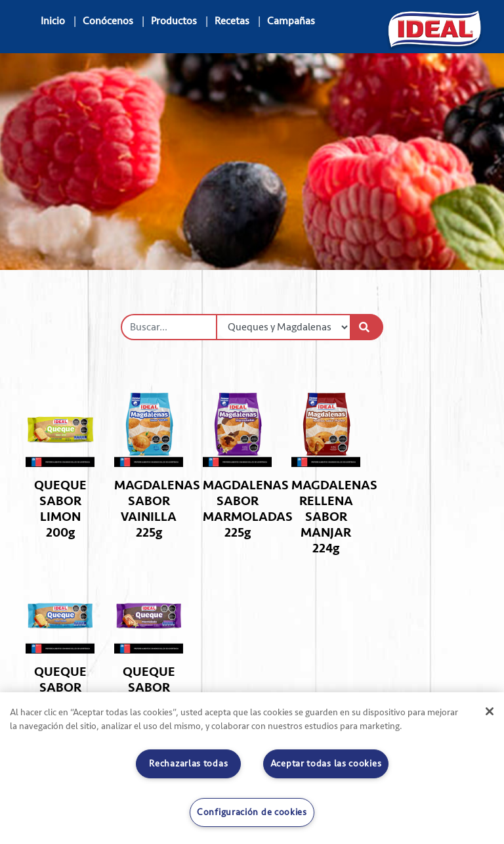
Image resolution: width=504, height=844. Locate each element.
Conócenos (108, 21)
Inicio (53, 21)
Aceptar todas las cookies (326, 764)
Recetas (232, 21)
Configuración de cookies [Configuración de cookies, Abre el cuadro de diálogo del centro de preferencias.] (252, 812)
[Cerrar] (490, 711)
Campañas (291, 21)
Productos (174, 21)
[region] (252, 768)
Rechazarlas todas (188, 764)
